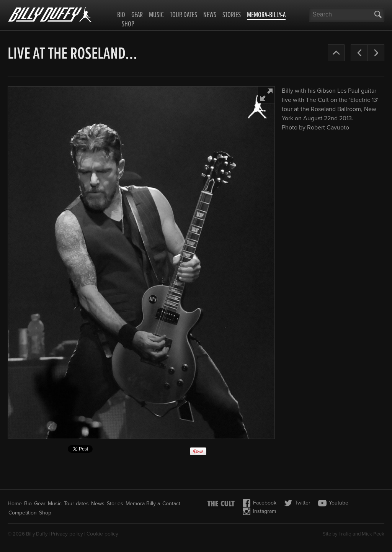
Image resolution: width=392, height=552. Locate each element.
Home (15, 504)
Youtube (333, 503)
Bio (121, 15)
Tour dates (184, 15)
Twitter (297, 503)
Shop (128, 25)
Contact (171, 504)
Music (156, 15)
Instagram (259, 511)
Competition (23, 513)
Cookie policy (102, 534)
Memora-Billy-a (266, 16)
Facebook (259, 503)
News (210, 15)
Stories (232, 15)
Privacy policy (67, 534)
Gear (137, 15)
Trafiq (345, 534)
